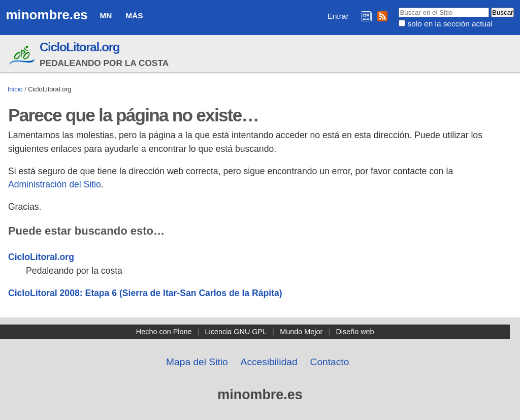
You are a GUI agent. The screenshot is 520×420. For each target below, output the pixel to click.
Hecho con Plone (164, 332)
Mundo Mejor (301, 332)
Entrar (338, 16)
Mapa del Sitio (197, 362)
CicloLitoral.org (79, 47)
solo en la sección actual (450, 24)
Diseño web (355, 332)
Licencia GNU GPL (236, 332)
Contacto (330, 362)
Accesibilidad (269, 362)
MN (106, 15)
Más (134, 15)
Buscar (398, 7)
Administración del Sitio (55, 184)
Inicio (15, 89)
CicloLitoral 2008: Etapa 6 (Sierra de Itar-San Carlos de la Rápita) (145, 293)
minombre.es (47, 15)
